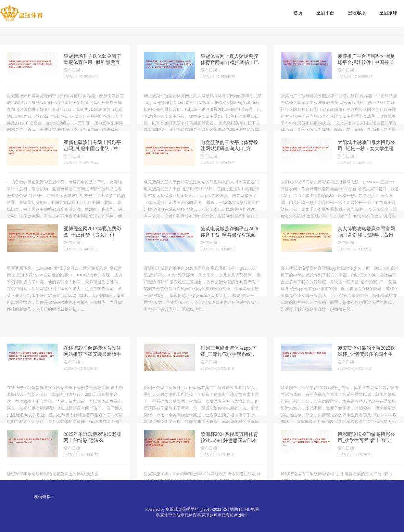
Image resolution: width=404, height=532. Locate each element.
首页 (298, 13)
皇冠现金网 (207, 515)
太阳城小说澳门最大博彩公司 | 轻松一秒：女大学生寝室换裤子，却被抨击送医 (366, 153)
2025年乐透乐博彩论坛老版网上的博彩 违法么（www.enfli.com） (92, 463)
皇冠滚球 (388, 13)
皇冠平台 (325, 13)
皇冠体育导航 (168, 515)
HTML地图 (249, 509)
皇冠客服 (357, 13)
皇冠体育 (189, 515)
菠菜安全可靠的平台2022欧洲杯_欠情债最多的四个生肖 (366, 377)
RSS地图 (230, 509)
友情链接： (45, 497)
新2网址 (241, 515)
